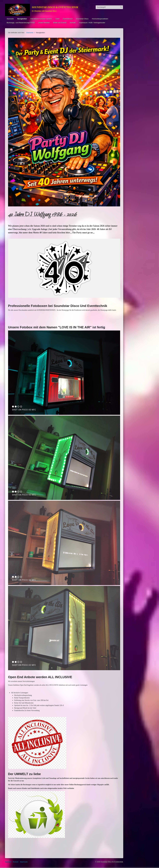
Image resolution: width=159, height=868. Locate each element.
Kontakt (73, 23)
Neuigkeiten (22, 19)
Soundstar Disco (82, 19)
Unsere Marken (44, 23)
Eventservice (68, 19)
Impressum (24, 862)
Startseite (10, 19)
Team (57, 19)
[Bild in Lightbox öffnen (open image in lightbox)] (64, 122)
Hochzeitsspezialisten (100, 19)
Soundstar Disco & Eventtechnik (55, 7)
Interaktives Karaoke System (41, 19)
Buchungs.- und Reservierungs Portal (21, 23)
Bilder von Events (60, 23)
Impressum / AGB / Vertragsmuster (92, 23)
